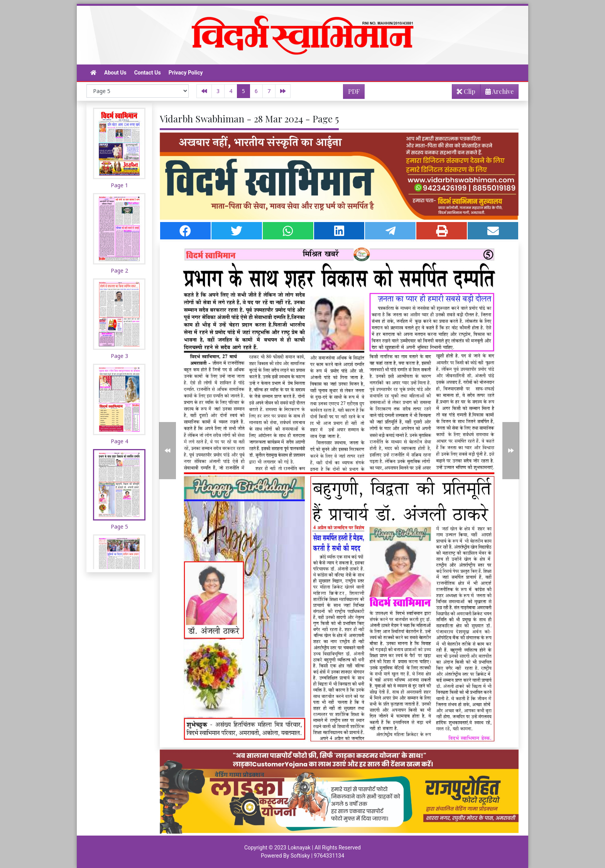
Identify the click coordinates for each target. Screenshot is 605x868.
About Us (115, 73)
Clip (466, 91)
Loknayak (299, 848)
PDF (354, 91)
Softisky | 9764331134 (317, 856)
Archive (497, 93)
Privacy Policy (186, 73)
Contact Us (148, 73)
